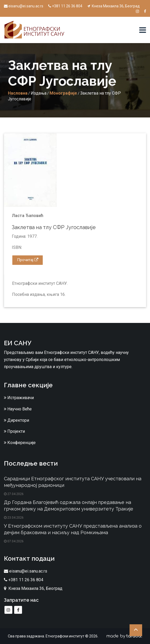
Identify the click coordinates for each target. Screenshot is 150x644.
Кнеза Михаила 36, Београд (114, 6)
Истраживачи (19, 398)
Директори (17, 420)
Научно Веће (18, 409)
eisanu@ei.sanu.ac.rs (24, 6)
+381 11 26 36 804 (65, 6)
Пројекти (14, 431)
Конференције (20, 443)
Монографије (63, 93)
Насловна (18, 93)
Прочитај (28, 260)
